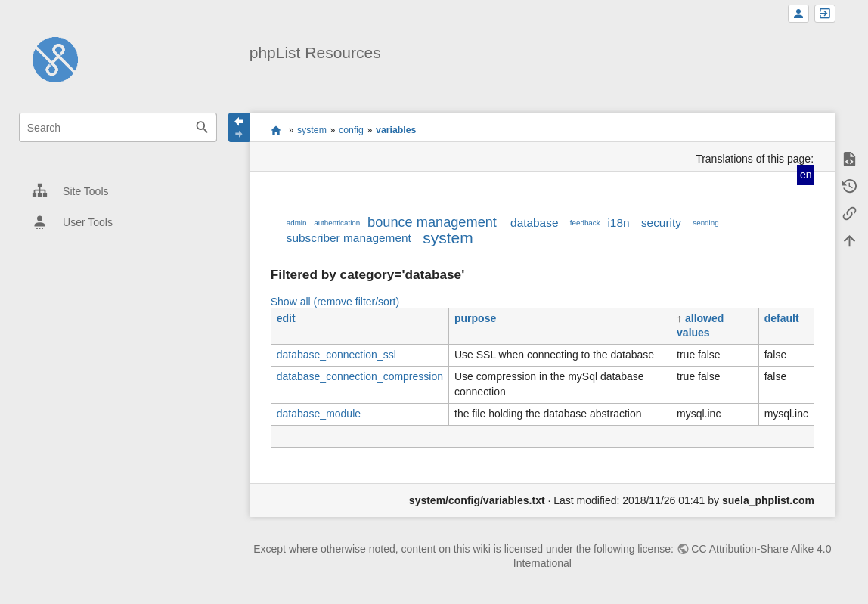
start (276, 130)
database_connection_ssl (336, 355)
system (312, 130)
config (351, 130)
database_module (319, 414)
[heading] (119, 191)
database (534, 223)
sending (705, 223)
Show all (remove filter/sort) (335, 302)
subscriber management (349, 238)
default (782, 318)
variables (396, 130)
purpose (475, 318)
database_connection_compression (360, 376)
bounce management (432, 222)
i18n (618, 223)
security (661, 223)
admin (297, 223)
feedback (585, 223)
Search (202, 127)
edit (286, 318)
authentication (337, 223)
